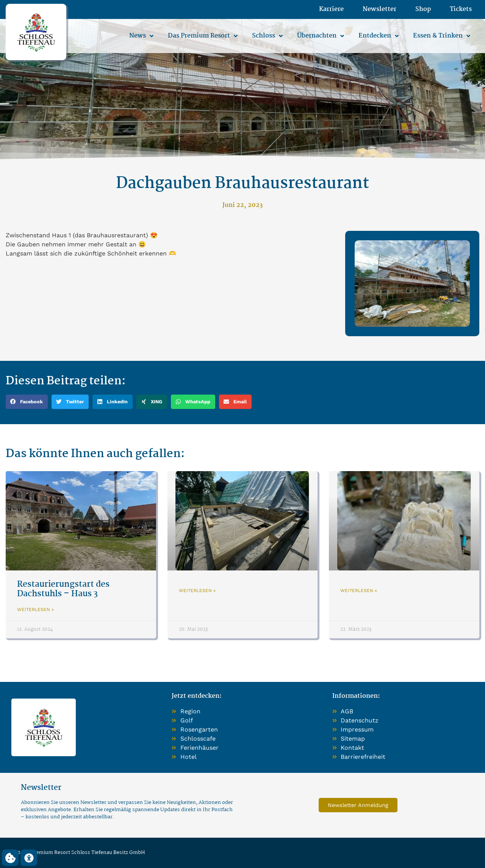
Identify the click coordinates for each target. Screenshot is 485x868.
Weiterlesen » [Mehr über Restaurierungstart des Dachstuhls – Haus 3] (35, 609)
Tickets (461, 9)
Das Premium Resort (203, 36)
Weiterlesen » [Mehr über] (197, 591)
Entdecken (379, 36)
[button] (27, 402)
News (141, 36)
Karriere (331, 9)
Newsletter (379, 9)
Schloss (267, 36)
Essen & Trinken (442, 36)
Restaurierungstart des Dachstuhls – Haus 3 (63, 589)
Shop (423, 9)
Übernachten (321, 36)
